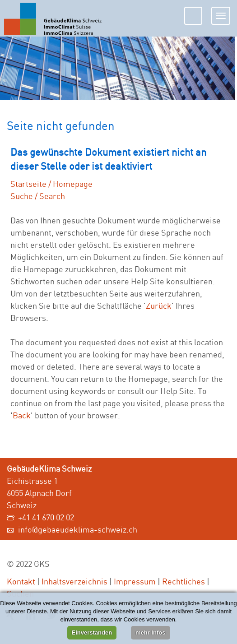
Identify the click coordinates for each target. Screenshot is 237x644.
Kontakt (21, 581)
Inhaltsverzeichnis (74, 581)
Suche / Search (38, 196)
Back (22, 415)
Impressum (135, 581)
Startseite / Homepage (51, 184)
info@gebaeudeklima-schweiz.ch (78, 529)
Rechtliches (184, 581)
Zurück (159, 306)
